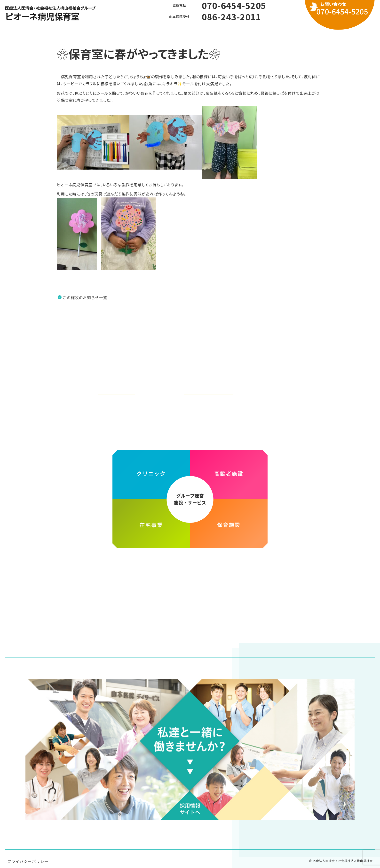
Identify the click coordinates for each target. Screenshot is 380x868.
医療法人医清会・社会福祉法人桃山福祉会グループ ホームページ (190, 561)
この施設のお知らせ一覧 (85, 297)
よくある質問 (174, 31)
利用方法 (207, 31)
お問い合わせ (240, 31)
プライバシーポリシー (28, 856)
